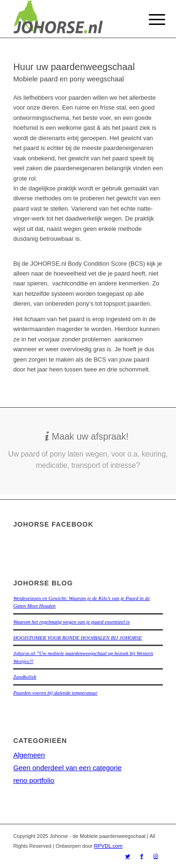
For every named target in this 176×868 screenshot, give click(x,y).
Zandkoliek (25, 677)
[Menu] (150, 20)
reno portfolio (34, 780)
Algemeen (29, 755)
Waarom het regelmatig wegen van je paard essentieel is (71, 622)
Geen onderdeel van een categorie (67, 768)
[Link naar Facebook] (142, 856)
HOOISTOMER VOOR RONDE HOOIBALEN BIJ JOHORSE (77, 638)
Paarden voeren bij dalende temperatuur (55, 693)
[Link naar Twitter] (128, 856)
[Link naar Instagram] (156, 856)
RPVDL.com (108, 846)
